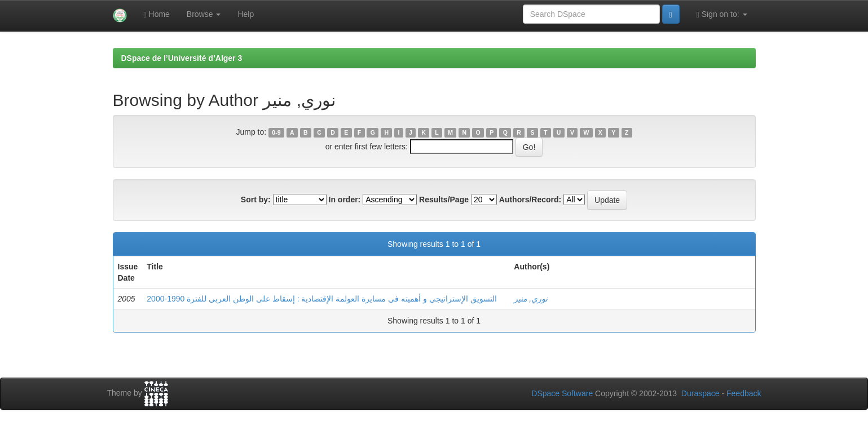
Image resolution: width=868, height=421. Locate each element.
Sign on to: (722, 14)
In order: (345, 200)
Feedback (744, 393)
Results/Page (444, 200)
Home (157, 14)
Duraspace (700, 393)
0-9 (276, 132)
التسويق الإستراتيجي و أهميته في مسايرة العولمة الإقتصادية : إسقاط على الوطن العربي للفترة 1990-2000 (321, 299)
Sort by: (256, 200)
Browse (204, 14)
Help (246, 14)
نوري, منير (531, 299)
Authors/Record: (530, 200)
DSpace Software (562, 393)
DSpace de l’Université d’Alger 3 (182, 58)
